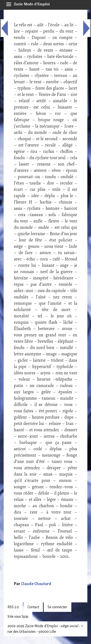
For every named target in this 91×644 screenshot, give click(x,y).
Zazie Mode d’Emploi (28, 3)
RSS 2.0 (13, 607)
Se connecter (57, 607)
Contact (33, 607)
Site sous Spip (18, 616)
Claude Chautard (36, 584)
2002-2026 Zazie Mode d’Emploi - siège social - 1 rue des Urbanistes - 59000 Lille (45, 629)
